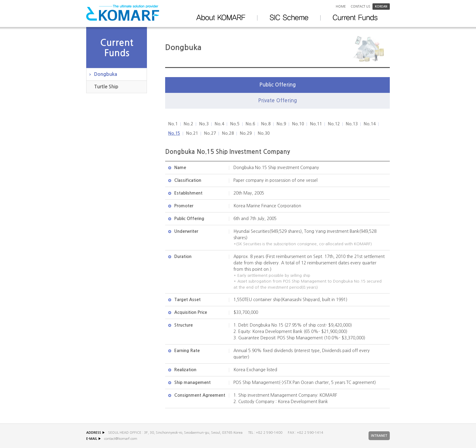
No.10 (298, 124)
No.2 (188, 124)
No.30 (264, 133)
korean (381, 7)
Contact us (360, 6)
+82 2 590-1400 (269, 433)
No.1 (173, 124)
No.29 (246, 133)
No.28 (228, 133)
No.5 (235, 124)
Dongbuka (106, 74)
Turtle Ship (106, 87)
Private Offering (277, 101)
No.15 (174, 133)
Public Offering (277, 85)
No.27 (210, 133)
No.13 (352, 124)
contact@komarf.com (121, 439)
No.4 (219, 124)
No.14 (370, 124)
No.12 (334, 124)
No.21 (192, 133)
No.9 (281, 124)
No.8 (266, 124)
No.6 (250, 124)
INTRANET (379, 436)
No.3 (204, 124)
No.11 (316, 124)
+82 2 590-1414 (310, 433)
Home (341, 6)
